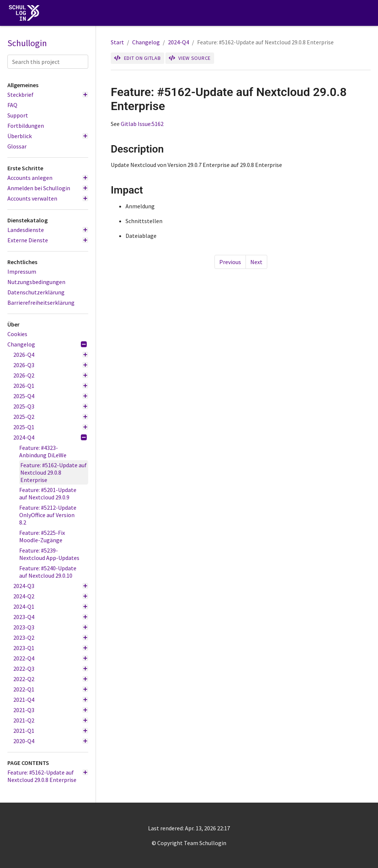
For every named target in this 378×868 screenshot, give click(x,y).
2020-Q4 (51, 741)
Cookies (17, 334)
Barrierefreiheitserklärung (41, 303)
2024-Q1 (51, 606)
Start (117, 42)
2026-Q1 (51, 386)
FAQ (12, 105)
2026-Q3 (51, 365)
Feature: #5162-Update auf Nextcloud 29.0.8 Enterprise (54, 472)
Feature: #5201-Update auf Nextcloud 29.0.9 (48, 493)
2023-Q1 (51, 648)
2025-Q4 (51, 396)
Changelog (47, 344)
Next (256, 262)
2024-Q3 (51, 586)
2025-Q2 (51, 417)
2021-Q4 (51, 700)
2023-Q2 (51, 638)
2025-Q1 (51, 427)
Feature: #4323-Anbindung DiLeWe (43, 451)
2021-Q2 (51, 720)
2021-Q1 (51, 731)
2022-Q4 (51, 658)
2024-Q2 (51, 596)
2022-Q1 (51, 689)
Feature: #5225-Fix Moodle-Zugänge (42, 536)
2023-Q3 (51, 627)
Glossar (17, 146)
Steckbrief (48, 95)
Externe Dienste (48, 240)
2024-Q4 (50, 437)
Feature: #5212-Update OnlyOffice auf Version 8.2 (48, 515)
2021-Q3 (51, 710)
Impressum (22, 271)
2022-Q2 (51, 679)
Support (18, 115)
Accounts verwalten (48, 198)
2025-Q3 (51, 406)
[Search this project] (48, 62)
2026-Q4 (51, 355)
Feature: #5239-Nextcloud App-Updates (49, 554)
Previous (230, 262)
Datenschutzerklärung (36, 292)
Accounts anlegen (48, 178)
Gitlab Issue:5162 (142, 124)
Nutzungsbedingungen (36, 282)
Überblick (48, 136)
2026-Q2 (51, 375)
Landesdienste (48, 230)
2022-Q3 (51, 669)
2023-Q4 (51, 617)
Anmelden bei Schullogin (48, 188)
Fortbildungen (26, 126)
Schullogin (27, 43)
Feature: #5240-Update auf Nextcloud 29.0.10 (48, 572)
